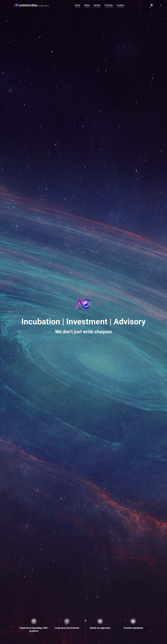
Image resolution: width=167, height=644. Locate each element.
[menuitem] (78, 5)
